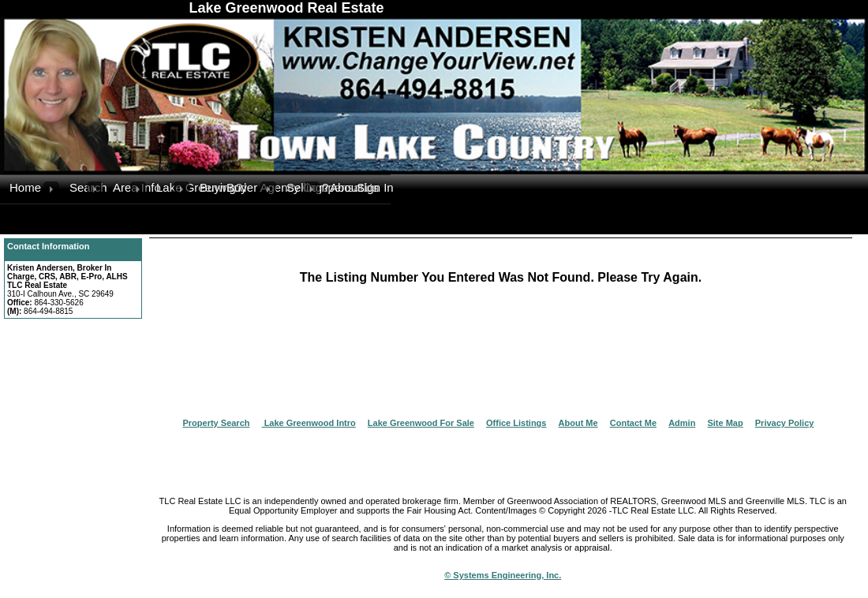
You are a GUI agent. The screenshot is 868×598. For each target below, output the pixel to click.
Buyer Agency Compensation (243, 187)
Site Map (725, 423)
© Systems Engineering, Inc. (503, 575)
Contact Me (633, 423)
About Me (578, 423)
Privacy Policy (785, 423)
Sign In (374, 187)
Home (25, 187)
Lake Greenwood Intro (309, 423)
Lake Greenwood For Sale (421, 423)
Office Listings (516, 423)
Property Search (217, 423)
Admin (682, 423)
